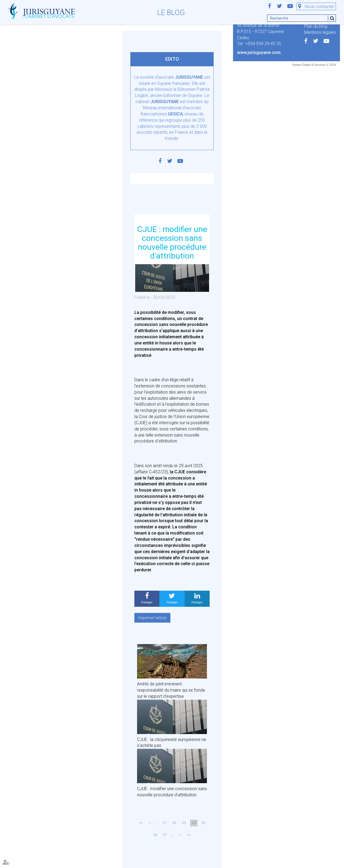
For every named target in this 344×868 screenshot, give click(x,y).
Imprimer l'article (152, 618)
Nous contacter (320, 7)
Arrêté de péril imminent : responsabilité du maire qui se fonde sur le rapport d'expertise (171, 690)
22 (174, 823)
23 (184, 823)
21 (165, 823)
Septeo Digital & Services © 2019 (314, 65)
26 (155, 835)
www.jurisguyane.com (259, 52)
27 (165, 835)
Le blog (171, 13)
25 (203, 823)
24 (194, 823)
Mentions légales (320, 32)
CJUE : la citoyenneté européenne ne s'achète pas (172, 743)
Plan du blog (316, 26)
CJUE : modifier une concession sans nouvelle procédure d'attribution (172, 792)
